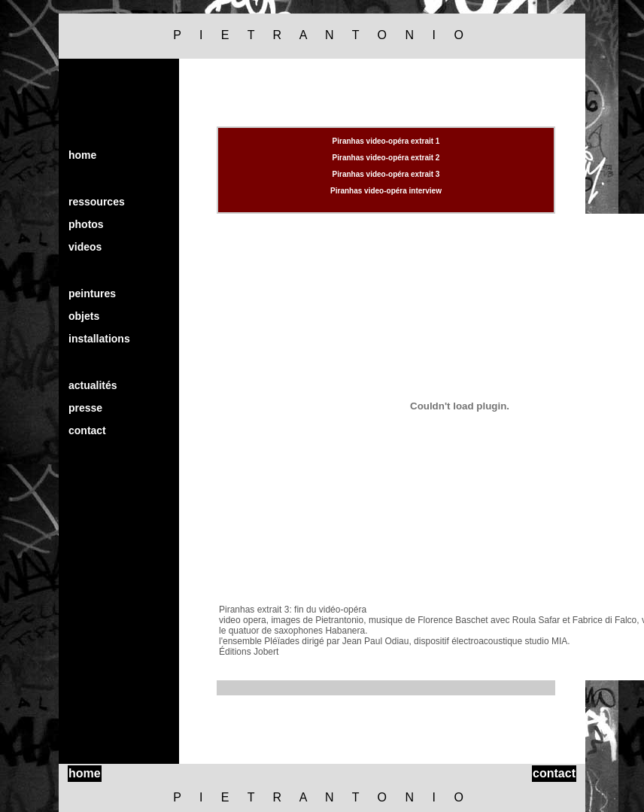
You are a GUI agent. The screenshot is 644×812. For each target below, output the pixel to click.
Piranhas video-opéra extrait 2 (386, 158)
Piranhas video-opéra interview (386, 191)
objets (84, 316)
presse (85, 408)
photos (86, 224)
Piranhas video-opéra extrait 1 (386, 141)
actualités (93, 385)
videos (85, 247)
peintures (92, 293)
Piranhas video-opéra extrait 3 (386, 174)
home (82, 155)
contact (87, 430)
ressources (97, 202)
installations (99, 339)
